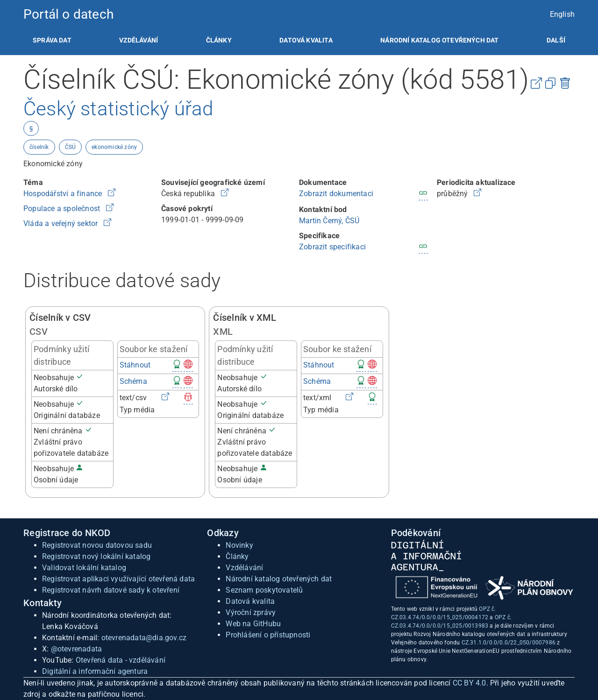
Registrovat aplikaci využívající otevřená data (118, 579)
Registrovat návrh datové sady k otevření (111, 590)
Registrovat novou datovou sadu (97, 545)
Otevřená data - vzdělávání (121, 660)
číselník (39, 147)
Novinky (239, 545)
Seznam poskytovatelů (264, 590)
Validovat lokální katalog (84, 568)
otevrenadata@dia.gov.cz (144, 638)
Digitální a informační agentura (95, 671)
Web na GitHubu (253, 624)
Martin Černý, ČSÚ (329, 221)
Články (219, 40)
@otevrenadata (77, 649)
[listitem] (52, 40)
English (562, 14)
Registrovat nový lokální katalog (96, 556)
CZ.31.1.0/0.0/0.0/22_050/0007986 (509, 643)
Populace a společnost (63, 209)
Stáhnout (135, 365)
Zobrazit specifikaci (332, 247)
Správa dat (52, 40)
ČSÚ (71, 147)
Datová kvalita (306, 40)
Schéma (133, 381)
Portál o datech (68, 14)
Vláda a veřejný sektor (62, 223)
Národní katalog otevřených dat (279, 579)
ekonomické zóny (114, 147)
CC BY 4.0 (470, 683)
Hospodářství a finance (64, 194)
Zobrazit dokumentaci (336, 194)
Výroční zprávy (251, 612)
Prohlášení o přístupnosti (268, 635)
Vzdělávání (139, 40)
